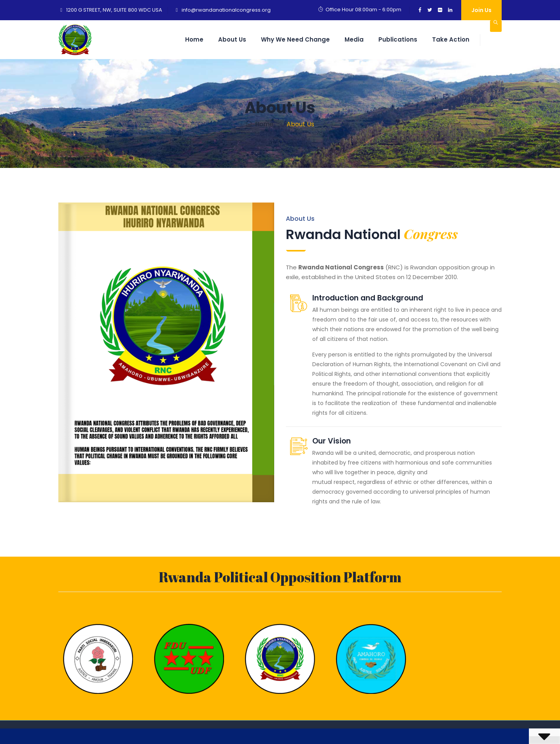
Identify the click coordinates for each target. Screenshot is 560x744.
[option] (98, 657)
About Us (232, 39)
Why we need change (295, 39)
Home (194, 39)
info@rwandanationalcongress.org (226, 10)
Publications (398, 39)
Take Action (451, 39)
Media (354, 39)
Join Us (481, 10)
